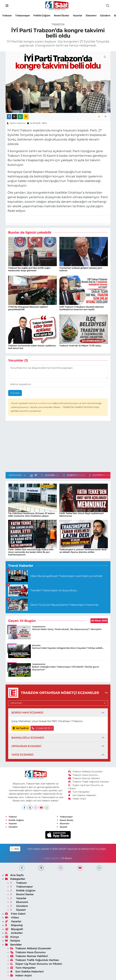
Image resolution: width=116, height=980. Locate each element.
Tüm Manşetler (79, 792)
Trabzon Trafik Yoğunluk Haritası (89, 782)
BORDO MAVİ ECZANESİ (27, 713)
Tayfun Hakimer (18, 123)
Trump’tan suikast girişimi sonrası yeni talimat (81, 269)
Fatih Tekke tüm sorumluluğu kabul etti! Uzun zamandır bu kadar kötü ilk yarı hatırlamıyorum (31, 552)
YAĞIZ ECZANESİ (22, 755)
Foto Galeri (15, 914)
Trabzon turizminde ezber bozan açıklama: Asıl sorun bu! (32, 347)
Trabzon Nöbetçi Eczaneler (85, 772)
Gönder (15, 393)
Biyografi (14, 929)
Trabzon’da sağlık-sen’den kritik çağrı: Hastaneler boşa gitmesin (29, 269)
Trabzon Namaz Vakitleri (84, 778)
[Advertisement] (58, 447)
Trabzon (7, 16)
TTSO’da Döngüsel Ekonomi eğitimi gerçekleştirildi (28, 308)
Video (12, 917)
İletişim (13, 941)
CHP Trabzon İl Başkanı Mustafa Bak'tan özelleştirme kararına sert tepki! (82, 308)
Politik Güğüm (42, 16)
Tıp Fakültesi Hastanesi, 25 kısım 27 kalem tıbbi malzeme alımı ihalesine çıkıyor (31, 515)
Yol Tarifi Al (21, 728)
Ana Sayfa (14, 875)
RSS (15, 849)
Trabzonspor (23, 16)
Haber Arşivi (77, 799)
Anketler (14, 933)
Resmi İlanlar (62, 16)
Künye (12, 937)
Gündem (105, 16)
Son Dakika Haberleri (82, 795)
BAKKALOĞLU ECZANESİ (28, 738)
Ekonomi (91, 16)
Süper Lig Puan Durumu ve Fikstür (36, 964)
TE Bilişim (67, 858)
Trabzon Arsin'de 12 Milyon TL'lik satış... (81, 346)
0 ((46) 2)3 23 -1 (42, 728)
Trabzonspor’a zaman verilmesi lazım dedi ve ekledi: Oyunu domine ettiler (83, 551)
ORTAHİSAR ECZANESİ (26, 746)
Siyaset (62, 827)
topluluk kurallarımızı (40, 403)
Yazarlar (78, 16)
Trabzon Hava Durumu (83, 775)
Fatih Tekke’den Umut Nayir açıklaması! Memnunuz (81, 515)
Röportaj (14, 925)
